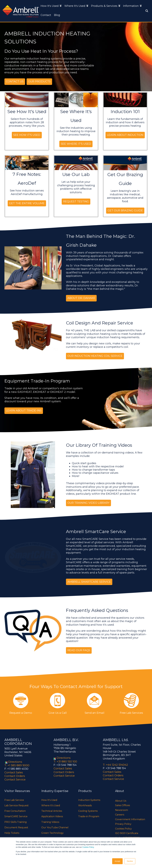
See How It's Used (27, 111)
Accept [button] (117, 861)
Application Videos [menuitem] (52, 815)
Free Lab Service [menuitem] (14, 799)
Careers (120, 813)
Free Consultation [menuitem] (15, 810)
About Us (121, 799)
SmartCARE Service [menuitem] (16, 815)
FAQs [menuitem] (7, 837)
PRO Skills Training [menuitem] (16, 821)
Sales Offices (122, 804)
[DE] (128, 837)
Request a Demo (21, 712)
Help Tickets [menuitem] (12, 832)
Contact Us (15, 81)
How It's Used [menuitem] (49, 799)
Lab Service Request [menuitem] (17, 804)
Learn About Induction (125, 135)
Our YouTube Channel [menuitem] (55, 826)
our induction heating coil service (95, 356)
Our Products (39, 81)
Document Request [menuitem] (16, 826)
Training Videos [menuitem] (50, 821)
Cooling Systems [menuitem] (88, 810)
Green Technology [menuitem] (52, 832)
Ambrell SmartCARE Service (89, 581)
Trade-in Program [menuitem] (89, 815)
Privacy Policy (123, 823)
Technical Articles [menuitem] (52, 810)
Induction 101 (125, 111)
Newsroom (122, 809)
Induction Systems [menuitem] (89, 799)
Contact (46, 15)
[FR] (137, 837)
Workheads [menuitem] (85, 804)
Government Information (130, 818)
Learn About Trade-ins (24, 410)
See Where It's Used (76, 144)
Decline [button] (130, 861)
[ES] (133, 837)
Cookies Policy (88, 847)
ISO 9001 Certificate (127, 832)
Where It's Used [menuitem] (51, 804)
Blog (57, 15)
